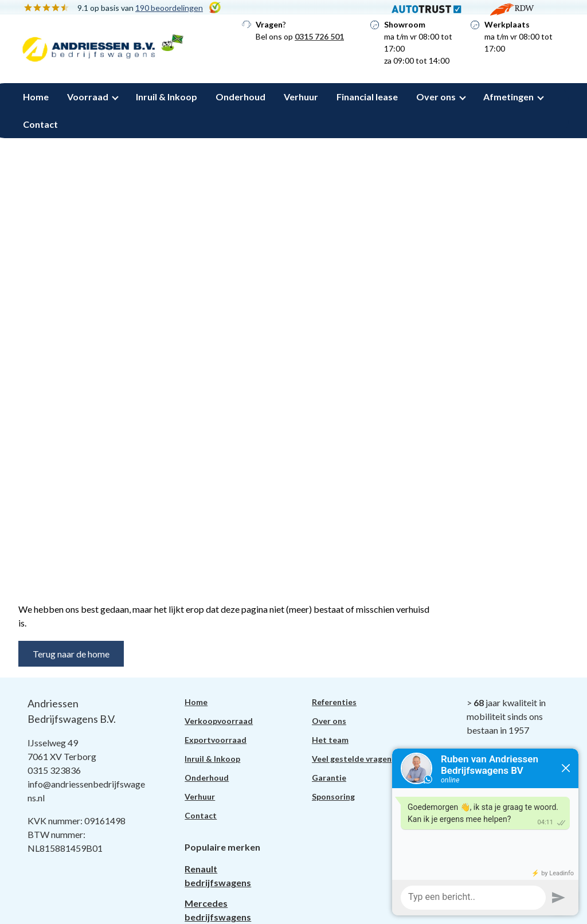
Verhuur (301, 97)
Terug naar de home (71, 654)
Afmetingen (508, 97)
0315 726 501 (319, 36)
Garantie (329, 778)
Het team (330, 740)
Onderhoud (240, 97)
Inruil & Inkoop (167, 97)
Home (36, 97)
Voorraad (88, 97)
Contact (40, 124)
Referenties (334, 702)
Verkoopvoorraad (219, 721)
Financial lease (367, 97)
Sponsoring (333, 796)
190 (169, 8)
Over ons (436, 97)
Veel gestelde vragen (352, 759)
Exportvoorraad (216, 740)
